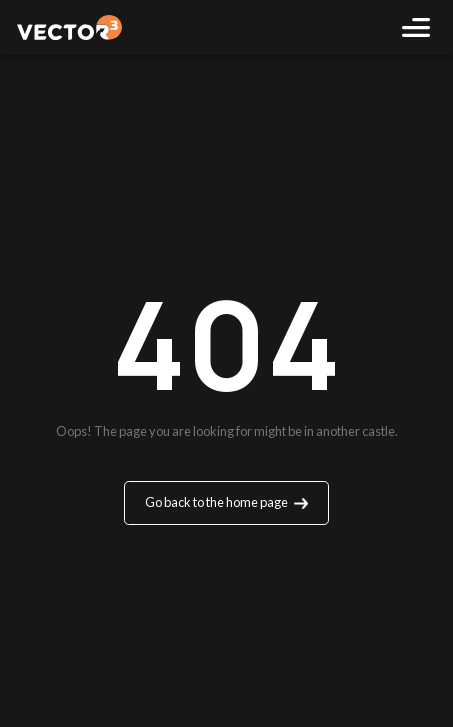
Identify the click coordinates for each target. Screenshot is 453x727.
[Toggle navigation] (415, 27)
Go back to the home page (226, 502)
